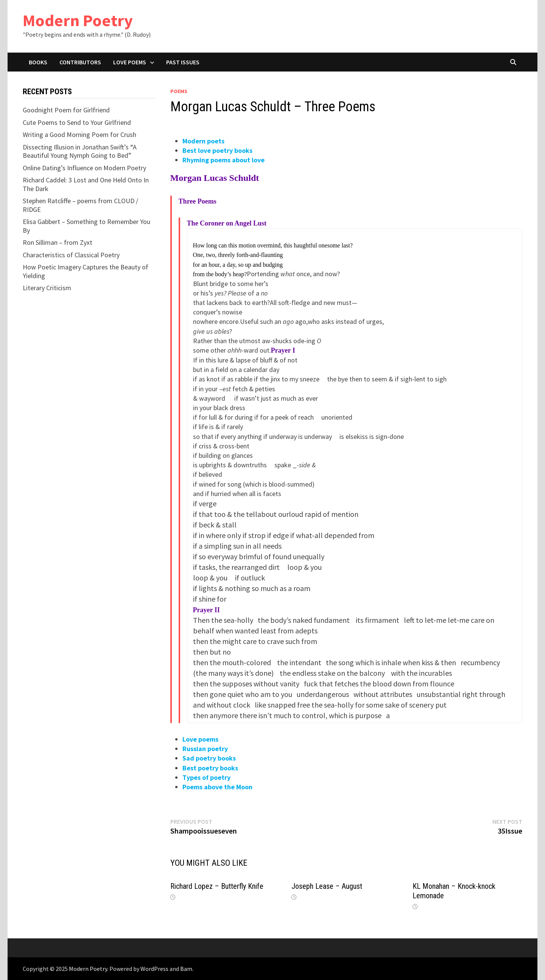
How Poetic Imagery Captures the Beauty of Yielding (86, 271)
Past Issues (183, 62)
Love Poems (130, 62)
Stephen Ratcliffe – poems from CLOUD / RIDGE (80, 205)
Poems (179, 91)
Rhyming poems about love (223, 160)
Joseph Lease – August (327, 886)
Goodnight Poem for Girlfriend (66, 110)
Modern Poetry (78, 20)
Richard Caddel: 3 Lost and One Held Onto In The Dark (86, 184)
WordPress (154, 969)
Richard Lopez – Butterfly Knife (217, 886)
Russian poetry (205, 749)
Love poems (200, 739)
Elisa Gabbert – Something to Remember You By (86, 226)
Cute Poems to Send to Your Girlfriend (77, 122)
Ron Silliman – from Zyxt (58, 242)
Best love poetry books (217, 150)
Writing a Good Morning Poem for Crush (79, 135)
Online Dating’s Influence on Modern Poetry (84, 168)
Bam (186, 969)
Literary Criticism (47, 288)
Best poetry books (210, 768)
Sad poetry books (209, 758)
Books (38, 62)
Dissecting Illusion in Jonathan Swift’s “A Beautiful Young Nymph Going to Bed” (80, 151)
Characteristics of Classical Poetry (71, 255)
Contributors (80, 62)
